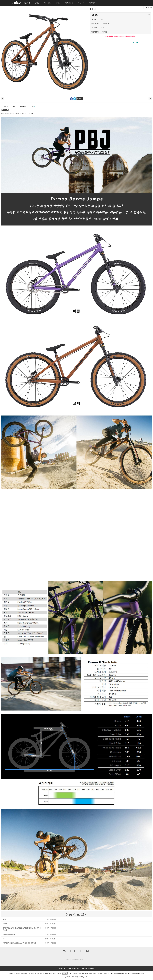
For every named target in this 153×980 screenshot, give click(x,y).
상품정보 (95, 14)
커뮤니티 (82, 3)
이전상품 (3, 99)
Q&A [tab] (33, 106)
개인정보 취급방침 (88, 968)
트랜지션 (27, 3)
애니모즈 (48, 3)
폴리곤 (38, 3)
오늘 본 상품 (148, 7)
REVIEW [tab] (23, 106)
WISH (136, 43)
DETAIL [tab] (6, 106)
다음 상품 (150, 99)
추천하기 (80, 99)
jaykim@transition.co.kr (137, 973)
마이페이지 (94, 3)
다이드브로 (70, 3)
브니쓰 (59, 3)
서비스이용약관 (73, 968)
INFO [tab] (14, 106)
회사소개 (62, 968)
